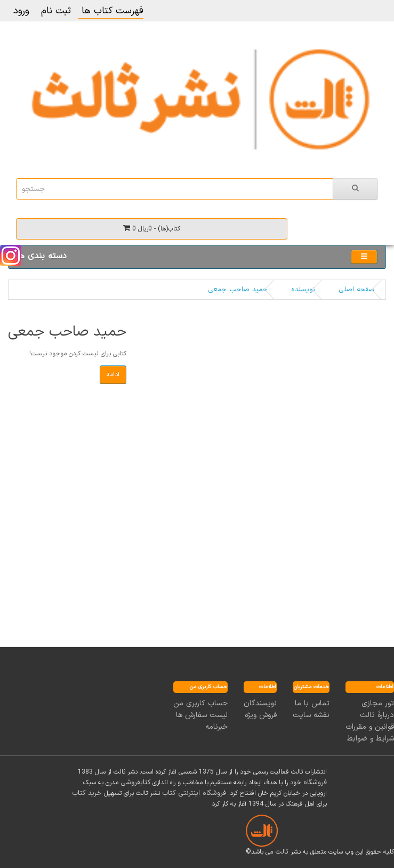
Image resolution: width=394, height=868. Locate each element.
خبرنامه (216, 727)
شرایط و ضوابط (371, 739)
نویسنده (303, 290)
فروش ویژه (261, 715)
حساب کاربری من (200, 703)
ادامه (113, 375)
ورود (21, 11)
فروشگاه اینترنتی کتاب (194, 793)
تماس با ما (312, 703)
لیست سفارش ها (202, 715)
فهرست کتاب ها (111, 11)
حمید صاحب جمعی (238, 290)
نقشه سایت (311, 715)
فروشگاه (315, 783)
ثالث (282, 852)
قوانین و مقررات (370, 727)
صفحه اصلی (357, 290)
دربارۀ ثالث (377, 715)
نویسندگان (260, 703)
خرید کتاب (87, 793)
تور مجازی (378, 703)
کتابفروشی (135, 783)
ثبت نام (56, 11)
